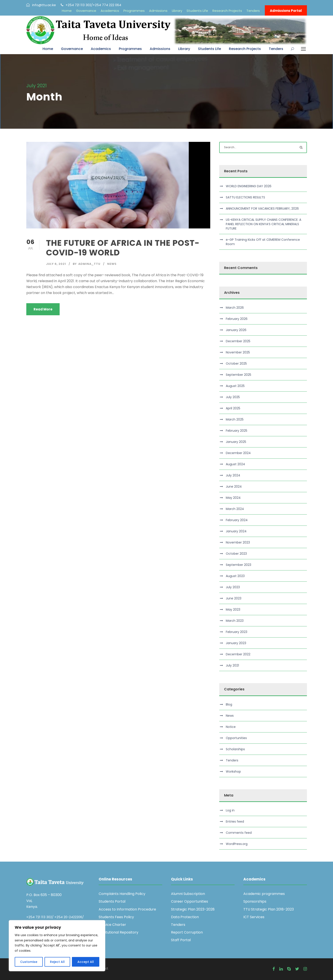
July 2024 (233, 475)
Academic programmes (264, 894)
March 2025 (235, 419)
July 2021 (232, 665)
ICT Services (254, 917)
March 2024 (235, 509)
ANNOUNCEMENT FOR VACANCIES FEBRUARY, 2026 (262, 208)
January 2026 (236, 330)
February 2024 (237, 520)
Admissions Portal (286, 11)
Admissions (158, 11)
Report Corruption (187, 932)
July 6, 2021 (56, 264)
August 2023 (235, 576)
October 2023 (236, 554)
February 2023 (237, 632)
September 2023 (239, 565)
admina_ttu (89, 264)
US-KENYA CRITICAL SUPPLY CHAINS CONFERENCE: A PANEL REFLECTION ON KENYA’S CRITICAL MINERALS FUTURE (264, 224)
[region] (57, 946)
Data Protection (185, 917)
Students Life (197, 11)
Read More (43, 309)
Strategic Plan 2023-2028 (193, 909)
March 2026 (235, 308)
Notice (231, 727)
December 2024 (238, 453)
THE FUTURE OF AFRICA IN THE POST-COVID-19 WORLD (123, 248)
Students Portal (112, 901)
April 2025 (233, 408)
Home (67, 11)
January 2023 (236, 643)
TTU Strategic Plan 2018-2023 (269, 909)
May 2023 (233, 609)
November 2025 (238, 352)
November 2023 (238, 542)
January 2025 (236, 442)
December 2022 (238, 654)
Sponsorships (255, 901)
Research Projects (227, 11)
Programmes (134, 11)
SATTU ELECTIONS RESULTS (245, 197)
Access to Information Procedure (127, 909)
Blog (229, 704)
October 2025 (236, 363)
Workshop (233, 772)
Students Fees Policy (116, 917)
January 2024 (236, 531)
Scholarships (235, 749)
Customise (29, 962)
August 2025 (235, 386)
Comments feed (239, 833)
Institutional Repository (118, 932)
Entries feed (235, 821)
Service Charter (112, 925)
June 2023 (234, 598)
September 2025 (239, 375)
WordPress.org (237, 844)
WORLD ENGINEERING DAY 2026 (249, 186)
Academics (110, 11)
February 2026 (237, 319)
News (112, 264)
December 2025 (238, 341)
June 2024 (234, 486)
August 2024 (235, 464)
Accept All (86, 962)
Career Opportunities (190, 901)
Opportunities (236, 738)
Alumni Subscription (188, 894)
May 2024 (233, 498)
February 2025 (237, 431)
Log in (230, 810)
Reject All (57, 962)
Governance (86, 11)
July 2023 (233, 587)
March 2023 (235, 621)
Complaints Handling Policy (122, 894)
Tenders (253, 11)
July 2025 (233, 397)
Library (177, 11)
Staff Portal (181, 940)
